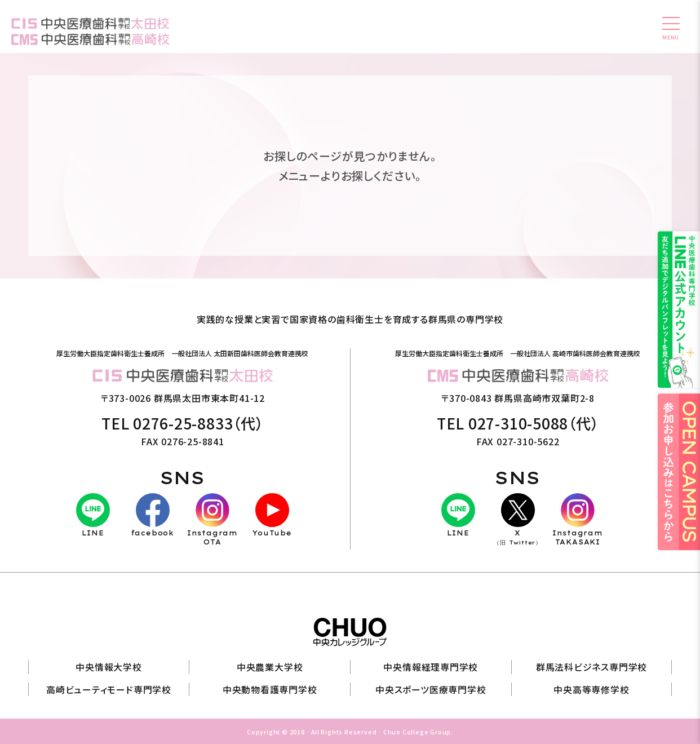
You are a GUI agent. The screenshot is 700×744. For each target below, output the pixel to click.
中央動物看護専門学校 (270, 688)
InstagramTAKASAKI (578, 520)
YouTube (272, 516)
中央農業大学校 (270, 666)
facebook (153, 516)
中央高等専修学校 (591, 688)
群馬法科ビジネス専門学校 (592, 666)
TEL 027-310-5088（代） (518, 424)
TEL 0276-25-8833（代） (183, 424)
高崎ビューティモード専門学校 (109, 688)
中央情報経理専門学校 (431, 666)
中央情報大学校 (109, 666)
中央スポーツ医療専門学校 (431, 688)
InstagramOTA (212, 520)
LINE (93, 516)
